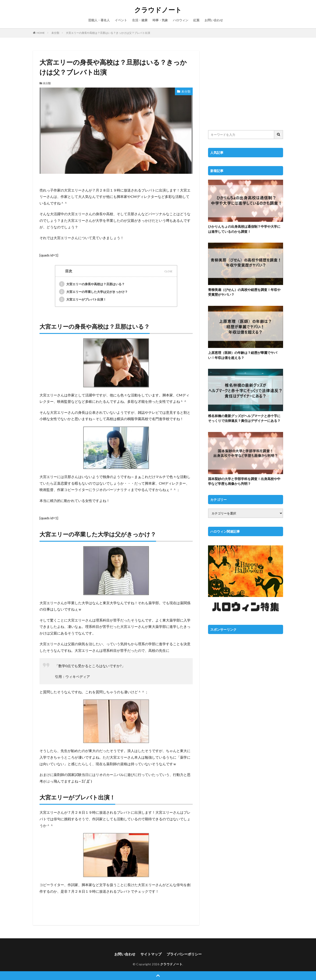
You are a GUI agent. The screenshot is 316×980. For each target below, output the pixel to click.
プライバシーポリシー (184, 954)
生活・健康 (140, 20)
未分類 (55, 33)
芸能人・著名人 (99, 20)
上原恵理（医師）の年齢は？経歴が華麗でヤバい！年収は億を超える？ (243, 355)
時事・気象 (160, 20)
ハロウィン (181, 20)
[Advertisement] (246, 88)
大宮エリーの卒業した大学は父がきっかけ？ (93, 292)
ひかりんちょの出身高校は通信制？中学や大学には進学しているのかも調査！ (244, 229)
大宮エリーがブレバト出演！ (83, 299)
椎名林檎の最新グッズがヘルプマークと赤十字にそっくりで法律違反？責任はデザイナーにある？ (244, 418)
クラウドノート (158, 10)
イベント (121, 20)
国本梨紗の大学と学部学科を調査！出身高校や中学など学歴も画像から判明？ (244, 481)
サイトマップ (151, 954)
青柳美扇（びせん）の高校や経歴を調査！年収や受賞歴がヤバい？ (244, 292)
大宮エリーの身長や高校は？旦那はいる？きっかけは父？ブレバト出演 (108, 33)
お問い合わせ (214, 20)
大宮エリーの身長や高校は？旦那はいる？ (92, 284)
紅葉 (196, 20)
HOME (41, 33)
